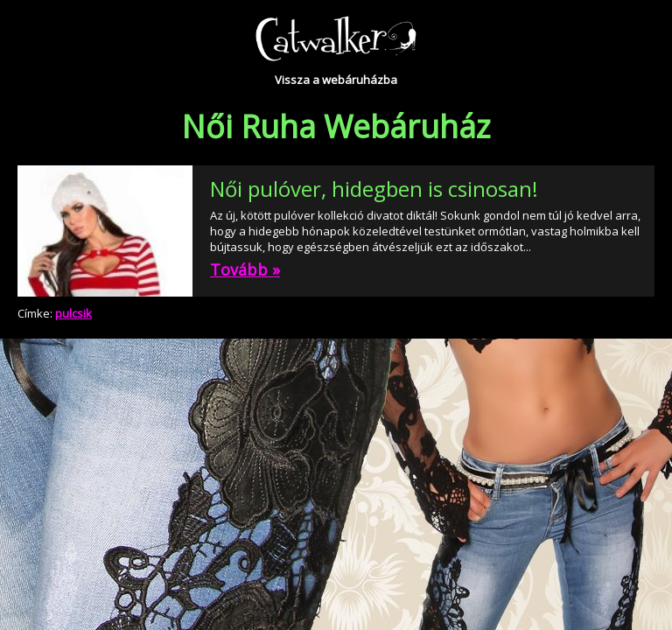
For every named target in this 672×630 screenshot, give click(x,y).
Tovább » (245, 269)
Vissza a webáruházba (336, 80)
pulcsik (73, 313)
